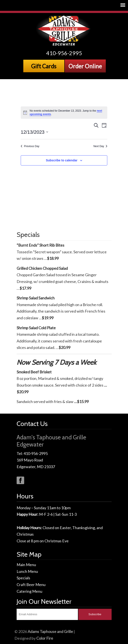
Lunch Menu (27, 571)
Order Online (85, 66)
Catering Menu (29, 591)
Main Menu (26, 565)
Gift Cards (44, 66)
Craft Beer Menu (31, 585)
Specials (23, 578)
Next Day (100, 146)
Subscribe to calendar (62, 160)
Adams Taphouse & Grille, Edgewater (64, 31)
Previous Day (30, 146)
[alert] (64, 113)
